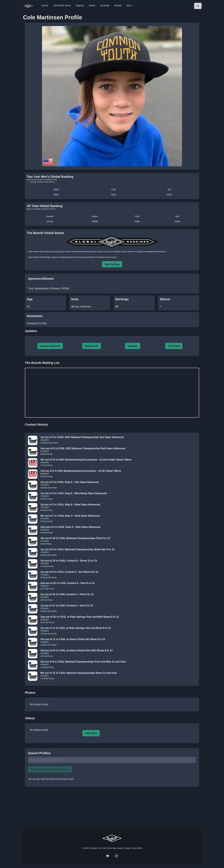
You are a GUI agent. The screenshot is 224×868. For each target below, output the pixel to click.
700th (137, 222)
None (56, 195)
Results (118, 5)
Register (80, 5)
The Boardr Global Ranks (45, 233)
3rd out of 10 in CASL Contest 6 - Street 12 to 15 (69, 561)
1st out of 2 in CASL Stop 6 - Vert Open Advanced (70, 482)
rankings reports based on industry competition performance (139, 252)
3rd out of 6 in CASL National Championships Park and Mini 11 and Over (83, 662)
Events (45, 5)
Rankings (105, 5)
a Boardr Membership (80, 252)
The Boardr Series (62, 5)
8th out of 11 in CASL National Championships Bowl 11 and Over (79, 673)
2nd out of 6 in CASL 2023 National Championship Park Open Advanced (83, 448)
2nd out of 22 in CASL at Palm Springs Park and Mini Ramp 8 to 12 (80, 617)
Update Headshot (50, 346)
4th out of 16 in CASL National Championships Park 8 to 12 (75, 538)
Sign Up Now (112, 264)
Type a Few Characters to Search (50, 769)
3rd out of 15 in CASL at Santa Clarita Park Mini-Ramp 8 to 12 (77, 650)
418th (177, 222)
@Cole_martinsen (81, 307)
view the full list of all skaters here (57, 779)
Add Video (174, 346)
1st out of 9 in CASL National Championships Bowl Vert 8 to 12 (77, 549)
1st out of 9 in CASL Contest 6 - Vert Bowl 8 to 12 (69, 572)
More (129, 5)
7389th (95, 222)
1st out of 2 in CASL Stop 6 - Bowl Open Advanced (70, 505)
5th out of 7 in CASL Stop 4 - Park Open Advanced (70, 516)
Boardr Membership (42, 257)
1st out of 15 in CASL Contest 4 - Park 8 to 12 (67, 594)
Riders (92, 5)
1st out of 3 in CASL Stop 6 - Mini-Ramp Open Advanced (74, 493)
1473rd (50, 222)
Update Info (91, 346)
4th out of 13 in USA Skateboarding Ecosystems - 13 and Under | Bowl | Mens (86, 460)
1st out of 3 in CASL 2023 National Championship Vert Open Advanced (82, 437)
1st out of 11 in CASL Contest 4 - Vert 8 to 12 (67, 606)
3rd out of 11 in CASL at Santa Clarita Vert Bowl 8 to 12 (73, 639)
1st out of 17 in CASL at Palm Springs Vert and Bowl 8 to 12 (76, 628)
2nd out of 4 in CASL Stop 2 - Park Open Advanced (70, 527)
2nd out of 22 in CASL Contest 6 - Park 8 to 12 (67, 583)
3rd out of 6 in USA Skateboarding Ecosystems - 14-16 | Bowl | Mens (81, 471)
